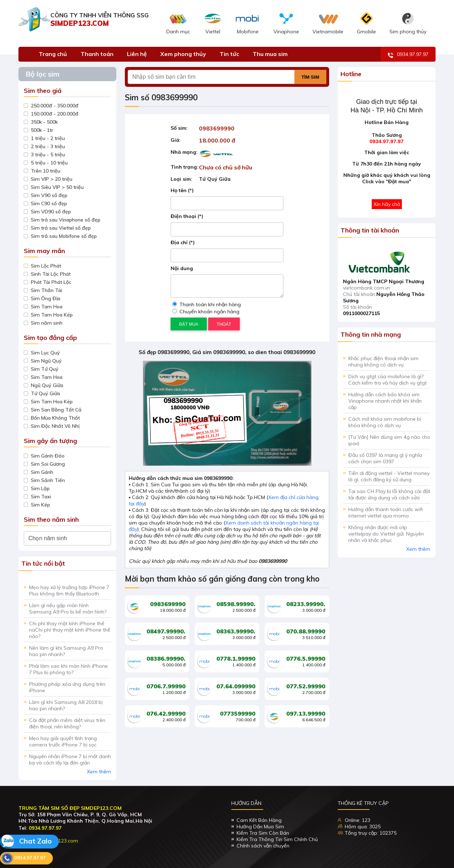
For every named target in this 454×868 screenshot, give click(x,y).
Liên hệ (137, 54)
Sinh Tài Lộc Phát (51, 274)
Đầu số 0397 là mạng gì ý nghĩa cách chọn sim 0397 (385, 458)
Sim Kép (40, 505)
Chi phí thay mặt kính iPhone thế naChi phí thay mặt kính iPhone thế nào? (70, 630)
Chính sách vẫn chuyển (263, 846)
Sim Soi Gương (48, 464)
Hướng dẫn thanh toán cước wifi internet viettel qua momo (386, 513)
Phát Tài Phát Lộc (51, 282)
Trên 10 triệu (46, 171)
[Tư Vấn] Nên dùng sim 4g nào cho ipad (389, 440)
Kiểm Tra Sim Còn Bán (263, 833)
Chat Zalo (26, 842)
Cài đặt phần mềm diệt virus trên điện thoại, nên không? (67, 723)
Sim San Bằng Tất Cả (56, 410)
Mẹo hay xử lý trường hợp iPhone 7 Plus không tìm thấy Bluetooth (69, 590)
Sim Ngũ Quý (46, 361)
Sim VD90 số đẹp (51, 212)
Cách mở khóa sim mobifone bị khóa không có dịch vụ (385, 422)
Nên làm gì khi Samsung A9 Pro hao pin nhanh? (66, 651)
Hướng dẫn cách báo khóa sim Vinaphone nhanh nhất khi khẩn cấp (385, 401)
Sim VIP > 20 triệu (52, 179)
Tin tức (229, 54)
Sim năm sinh (47, 323)
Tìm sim (310, 77)
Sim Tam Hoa (47, 307)
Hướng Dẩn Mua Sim (260, 827)
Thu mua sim (270, 54)
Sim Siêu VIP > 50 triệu (57, 187)
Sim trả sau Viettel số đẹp (61, 228)
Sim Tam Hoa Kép (52, 315)
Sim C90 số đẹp (49, 203)
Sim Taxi (41, 497)
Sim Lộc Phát (46, 266)
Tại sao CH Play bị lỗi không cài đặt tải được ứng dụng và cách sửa (389, 494)
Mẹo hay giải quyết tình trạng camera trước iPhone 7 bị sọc (63, 741)
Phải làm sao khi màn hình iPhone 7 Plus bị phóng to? (68, 669)
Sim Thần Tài (46, 290)
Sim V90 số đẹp (49, 195)
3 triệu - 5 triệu (48, 155)
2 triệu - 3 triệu (48, 146)
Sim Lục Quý (45, 353)
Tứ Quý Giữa (45, 393)
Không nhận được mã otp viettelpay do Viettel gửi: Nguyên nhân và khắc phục (386, 534)
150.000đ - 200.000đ (55, 114)
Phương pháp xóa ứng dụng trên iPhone (67, 687)
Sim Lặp (40, 488)
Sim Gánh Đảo (48, 456)
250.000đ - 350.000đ (55, 106)
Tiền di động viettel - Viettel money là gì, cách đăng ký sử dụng (389, 476)
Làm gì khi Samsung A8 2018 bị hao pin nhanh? (66, 705)
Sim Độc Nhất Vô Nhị (55, 426)
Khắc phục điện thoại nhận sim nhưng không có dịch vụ (383, 362)
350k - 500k (44, 122)
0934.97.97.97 (408, 55)
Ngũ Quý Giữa (47, 385)
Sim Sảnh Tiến (48, 480)
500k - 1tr (42, 130)
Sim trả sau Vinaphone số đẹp (66, 220)
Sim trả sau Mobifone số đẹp (64, 236)
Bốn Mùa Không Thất (55, 418)
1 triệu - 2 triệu (48, 138)
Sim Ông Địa (46, 298)
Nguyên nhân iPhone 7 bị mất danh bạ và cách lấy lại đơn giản (70, 760)
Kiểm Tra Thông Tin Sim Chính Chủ (277, 839)
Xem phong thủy (183, 54)
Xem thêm (99, 772)
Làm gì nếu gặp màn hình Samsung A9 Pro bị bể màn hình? (68, 609)
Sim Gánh (42, 472)
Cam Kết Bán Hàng (259, 820)
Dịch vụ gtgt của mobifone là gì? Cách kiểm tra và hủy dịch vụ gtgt (387, 380)
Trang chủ (53, 54)
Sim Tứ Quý (45, 369)
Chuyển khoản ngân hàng (206, 312)
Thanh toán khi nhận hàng (207, 304)
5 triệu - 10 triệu (49, 163)
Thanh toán (97, 54)
